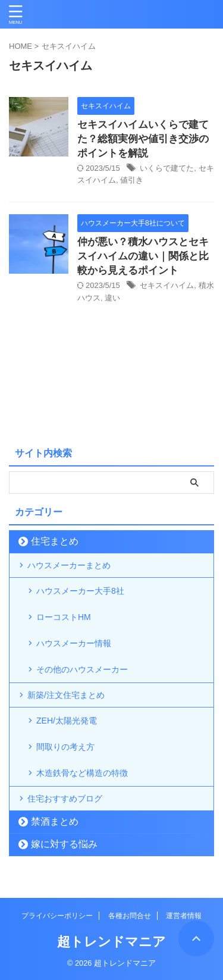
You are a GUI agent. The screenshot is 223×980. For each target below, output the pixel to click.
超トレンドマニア (111, 942)
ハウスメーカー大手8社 (80, 591)
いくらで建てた (167, 168)
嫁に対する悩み (64, 844)
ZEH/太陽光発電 (67, 721)
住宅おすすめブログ (65, 799)
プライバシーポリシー (57, 916)
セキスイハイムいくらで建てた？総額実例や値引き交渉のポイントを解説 (143, 139)
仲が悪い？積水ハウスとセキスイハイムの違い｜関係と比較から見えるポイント (143, 256)
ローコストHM (64, 617)
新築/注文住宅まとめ (66, 695)
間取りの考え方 (65, 747)
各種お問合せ (130, 916)
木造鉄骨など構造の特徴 (82, 773)
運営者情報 (184, 916)
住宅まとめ (55, 541)
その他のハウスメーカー (82, 669)
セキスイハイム (167, 285)
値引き (132, 180)
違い (112, 298)
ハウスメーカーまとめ (69, 565)
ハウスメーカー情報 (74, 643)
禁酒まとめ (55, 821)
